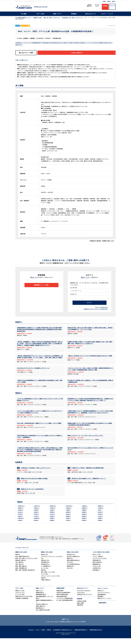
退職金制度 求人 (97, 570)
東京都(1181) (22, 512)
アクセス (35, 635)
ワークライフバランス (28, 43)
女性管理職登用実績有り (40, 43)
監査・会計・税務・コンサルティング (52, 18)
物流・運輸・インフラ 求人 (48, 578)
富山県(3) (69, 520)
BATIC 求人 (70, 574)
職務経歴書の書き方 (41, 600)
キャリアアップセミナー (104, 598)
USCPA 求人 (70, 568)
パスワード (73, 295)
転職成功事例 (60, 596)
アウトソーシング (77, 627)
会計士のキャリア (91, 14)
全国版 (104, 1)
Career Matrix (81, 598)
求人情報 (24, 14)
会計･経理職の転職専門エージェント (23, 18)
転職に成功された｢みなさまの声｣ (24, 602)
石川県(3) (53, 520)
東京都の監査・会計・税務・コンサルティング (72, 18)
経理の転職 (80, 611)
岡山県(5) (21, 518)
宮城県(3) (85, 520)
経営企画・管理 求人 (21, 566)
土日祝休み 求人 (97, 574)
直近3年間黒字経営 (59, 43)
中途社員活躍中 (50, 43)
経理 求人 (18, 560)
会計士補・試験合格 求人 (73, 562)
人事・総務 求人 (20, 568)
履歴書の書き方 (40, 598)
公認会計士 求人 (71, 560)
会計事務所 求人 (45, 568)
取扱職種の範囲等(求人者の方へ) (98, 635)
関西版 (109, 1)
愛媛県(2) (69, 522)
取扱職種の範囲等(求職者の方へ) (82, 635)
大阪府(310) (38, 512)
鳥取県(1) (101, 524)
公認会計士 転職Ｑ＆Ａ (42, 610)
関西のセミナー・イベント (104, 604)
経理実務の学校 (63, 627)
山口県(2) (101, 522)
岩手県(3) (101, 520)
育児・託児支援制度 (20, 46)
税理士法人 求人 (45, 566)
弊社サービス (34, 279)
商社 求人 (44, 576)
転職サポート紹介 (20, 596)
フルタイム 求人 (97, 572)
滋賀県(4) (69, 518)
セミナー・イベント (107, 14)
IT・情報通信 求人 (46, 572)
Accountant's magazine (84, 596)
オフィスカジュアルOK (102, 43)
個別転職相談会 (102, 600)
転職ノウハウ (57, 14)
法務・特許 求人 (20, 570)
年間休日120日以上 (31, 46)
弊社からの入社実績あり (71, 43)
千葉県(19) (53, 514)
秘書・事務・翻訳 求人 (21, 572)
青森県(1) (101, 526)
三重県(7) (69, 516)
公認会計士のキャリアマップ (85, 600)
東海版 (113, 1)
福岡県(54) (101, 512)
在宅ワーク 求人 (97, 560)
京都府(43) (21, 514)
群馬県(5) (53, 518)
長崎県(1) (53, 524)
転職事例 (74, 14)
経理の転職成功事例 (62, 602)
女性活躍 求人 (96, 576)
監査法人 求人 (45, 560)
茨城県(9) (37, 516)
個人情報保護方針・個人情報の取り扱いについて (62, 635)
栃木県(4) (101, 518)
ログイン (90, 305)
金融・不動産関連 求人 (21, 574)
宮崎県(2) (21, 522)
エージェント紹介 (20, 600)
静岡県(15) (85, 514)
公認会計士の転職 (82, 607)
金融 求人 (44, 583)
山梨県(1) (21, 526)
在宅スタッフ (55, 627)
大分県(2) (37, 522)
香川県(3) (21, 520)
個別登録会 (100, 602)
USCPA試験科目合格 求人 (73, 570)
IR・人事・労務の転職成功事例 (65, 606)
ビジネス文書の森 (87, 627)
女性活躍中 (92, 43)
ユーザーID (74, 289)
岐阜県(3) (37, 520)
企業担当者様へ (102, 608)
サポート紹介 (40, 14)
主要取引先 (47, 635)
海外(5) (100, 516)
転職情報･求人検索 (38, 18)
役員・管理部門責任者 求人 (22, 562)
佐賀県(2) (53, 522)
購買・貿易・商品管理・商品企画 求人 (25, 576)
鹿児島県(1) (37, 524)
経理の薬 (70, 627)
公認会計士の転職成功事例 (63, 598)
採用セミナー (101, 596)
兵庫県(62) (85, 512)
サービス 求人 (45, 580)
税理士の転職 (80, 609)
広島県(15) (69, 514)
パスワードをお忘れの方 (101, 310)
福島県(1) (53, 526)
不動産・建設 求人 (46, 585)
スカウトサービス (20, 598)
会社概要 (41, 635)
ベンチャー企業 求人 (98, 562)
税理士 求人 (70, 564)
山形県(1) (69, 526)
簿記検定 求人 (70, 572)
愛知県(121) (54, 512)
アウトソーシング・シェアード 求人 (50, 582)
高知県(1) (69, 524)
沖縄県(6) (85, 516)
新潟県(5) (37, 518)
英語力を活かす (40, 46)
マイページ (112, 6)
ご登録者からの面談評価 (22, 604)
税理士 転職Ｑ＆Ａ (41, 612)
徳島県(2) (85, 522)
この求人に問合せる (78, 54)
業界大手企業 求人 (97, 568)
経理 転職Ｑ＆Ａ (40, 614)
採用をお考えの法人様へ (42, 7)
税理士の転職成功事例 (62, 600)
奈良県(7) (53, 516)
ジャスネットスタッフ (45, 627)
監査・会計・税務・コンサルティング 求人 (26, 564)
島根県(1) (85, 524)
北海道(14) (101, 514)
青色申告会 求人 (45, 570)
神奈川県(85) (70, 512)
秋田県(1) (85, 526)
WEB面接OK (19, 43)
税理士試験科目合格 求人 (73, 566)
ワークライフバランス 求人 (100, 564)
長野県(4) (85, 518)
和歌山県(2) (21, 524)
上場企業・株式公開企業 (83, 43)
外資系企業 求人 (97, 566)
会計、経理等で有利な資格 (43, 616)
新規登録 (105, 6)
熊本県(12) (21, 516)
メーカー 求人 (45, 574)
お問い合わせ (28, 635)
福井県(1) (37, 526)
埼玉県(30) (37, 514)
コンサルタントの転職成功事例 (65, 604)
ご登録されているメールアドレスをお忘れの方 (96, 311)
